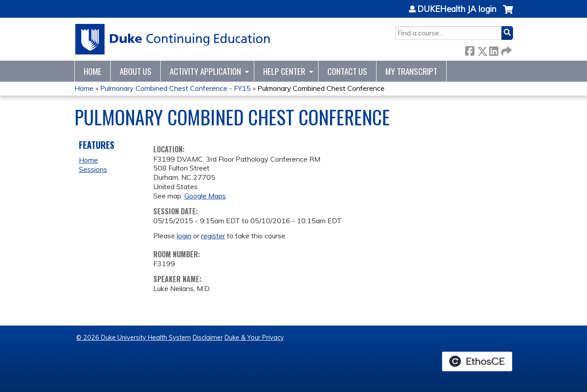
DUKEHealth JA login (457, 9)
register (213, 236)
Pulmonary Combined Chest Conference (321, 88)
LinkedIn (494, 49)
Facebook (470, 49)
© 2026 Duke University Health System (134, 338)
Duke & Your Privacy (254, 338)
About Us (136, 71)
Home (93, 71)
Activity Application (205, 71)
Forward (505, 49)
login (184, 236)
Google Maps (205, 196)
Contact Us (347, 71)
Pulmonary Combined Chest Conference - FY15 (175, 88)
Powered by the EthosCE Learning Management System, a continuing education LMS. (477, 361)
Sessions (93, 169)
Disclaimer (208, 338)
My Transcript (411, 71)
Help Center (284, 71)
